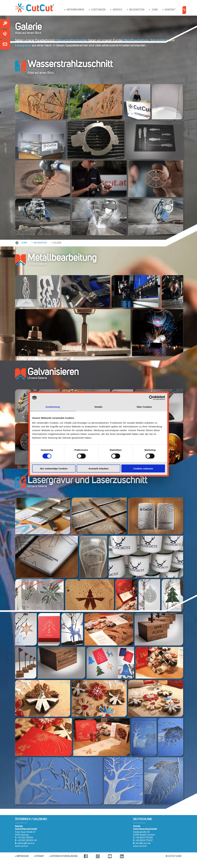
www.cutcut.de (140, 846)
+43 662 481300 (25, 838)
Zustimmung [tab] (53, 407)
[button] (184, 10)
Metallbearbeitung (136, 40)
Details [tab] (99, 407)
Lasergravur (23, 46)
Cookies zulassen (143, 469)
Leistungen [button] (98, 10)
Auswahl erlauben (98, 469)
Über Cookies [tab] (144, 407)
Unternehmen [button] (75, 10)
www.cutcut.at (21, 846)
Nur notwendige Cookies (54, 469)
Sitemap (40, 856)
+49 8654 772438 (144, 838)
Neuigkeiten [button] (137, 10)
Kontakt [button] (170, 10)
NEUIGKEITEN (40, 243)
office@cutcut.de (143, 843)
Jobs (155, 10)
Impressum (22, 856)
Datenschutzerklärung (64, 856)
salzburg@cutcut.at (26, 843)
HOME (24, 243)
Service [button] (117, 10)
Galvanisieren (160, 40)
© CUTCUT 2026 (173, 856)
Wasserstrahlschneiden (72, 40)
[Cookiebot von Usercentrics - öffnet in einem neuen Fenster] (151, 398)
